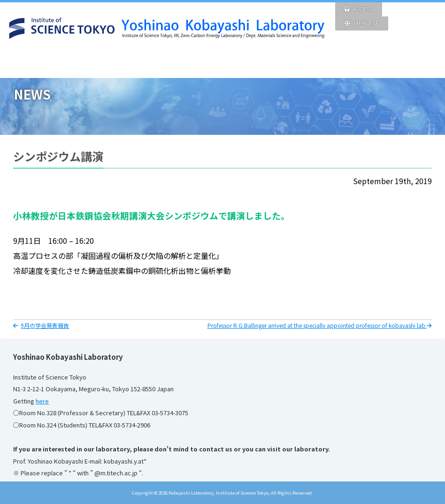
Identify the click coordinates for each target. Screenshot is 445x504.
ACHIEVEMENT (250, 63)
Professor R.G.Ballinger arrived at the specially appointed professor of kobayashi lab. (320, 325)
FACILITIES (195, 63)
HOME (28, 63)
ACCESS (359, 9)
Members (306, 63)
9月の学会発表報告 (41, 325)
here (42, 401)
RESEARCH (139, 63)
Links (417, 63)
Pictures (361, 63)
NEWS (84, 63)
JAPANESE (362, 23)
